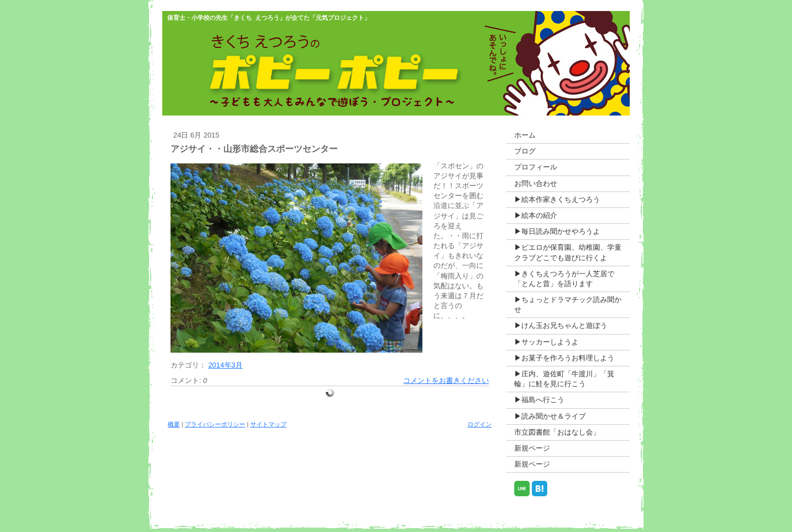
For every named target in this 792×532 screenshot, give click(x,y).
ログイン (480, 424)
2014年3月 (226, 365)
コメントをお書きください (446, 380)
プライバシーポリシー (215, 424)
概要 (174, 424)
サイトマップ (268, 424)
